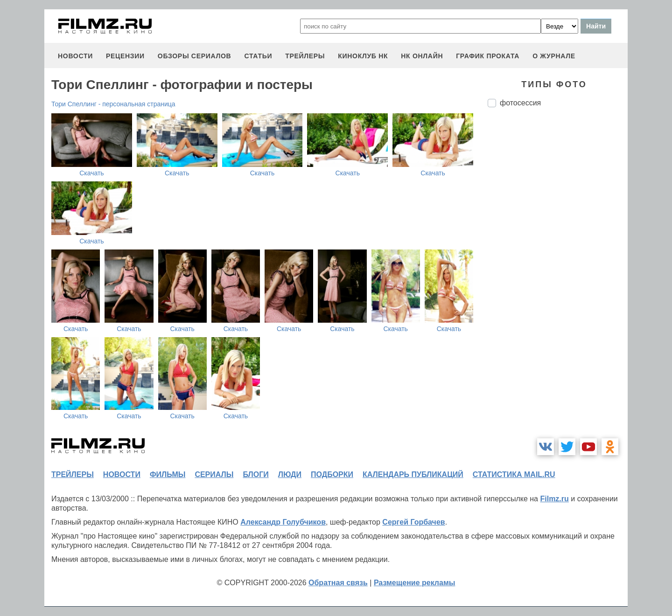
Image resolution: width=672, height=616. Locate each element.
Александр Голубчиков (283, 522)
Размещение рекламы (415, 583)
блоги (255, 474)
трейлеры (305, 56)
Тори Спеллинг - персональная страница (113, 104)
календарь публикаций (413, 474)
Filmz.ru (554, 499)
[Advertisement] (558, 270)
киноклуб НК (363, 56)
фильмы (168, 474)
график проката (488, 56)
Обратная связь (338, 583)
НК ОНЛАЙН (422, 56)
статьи (258, 56)
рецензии (125, 56)
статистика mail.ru (514, 474)
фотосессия (520, 103)
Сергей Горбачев (413, 522)
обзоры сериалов (195, 56)
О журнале (554, 56)
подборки (332, 474)
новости (75, 56)
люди (290, 474)
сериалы (214, 474)
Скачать (92, 173)
